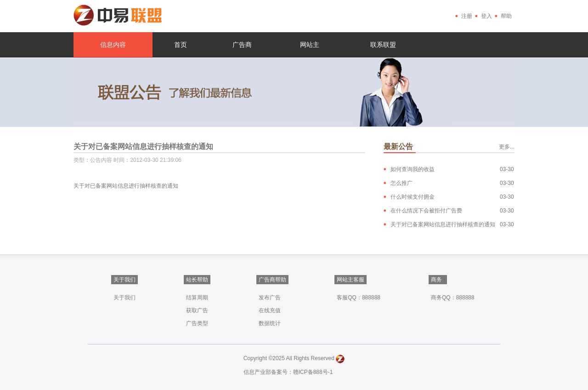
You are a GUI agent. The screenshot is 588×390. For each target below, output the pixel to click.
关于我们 (124, 280)
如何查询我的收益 (413, 169)
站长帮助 (197, 280)
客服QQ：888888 (359, 298)
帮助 (506, 16)
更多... (507, 147)
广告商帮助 (272, 280)
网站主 (310, 45)
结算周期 (197, 298)
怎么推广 (401, 183)
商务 (436, 280)
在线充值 (270, 310)
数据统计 (270, 323)
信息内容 (113, 45)
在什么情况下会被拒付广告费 (426, 211)
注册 (467, 16)
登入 (486, 16)
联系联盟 (383, 45)
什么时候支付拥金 (413, 197)
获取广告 (197, 310)
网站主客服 (351, 280)
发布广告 (270, 298)
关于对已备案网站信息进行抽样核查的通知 (443, 224)
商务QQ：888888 (453, 298)
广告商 (242, 45)
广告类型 (197, 323)
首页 (181, 45)
